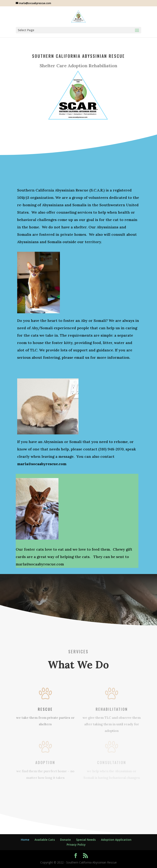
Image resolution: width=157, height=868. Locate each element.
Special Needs (86, 840)
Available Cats (45, 840)
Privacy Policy (76, 845)
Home (25, 840)
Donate (65, 840)
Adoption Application (116, 840)
